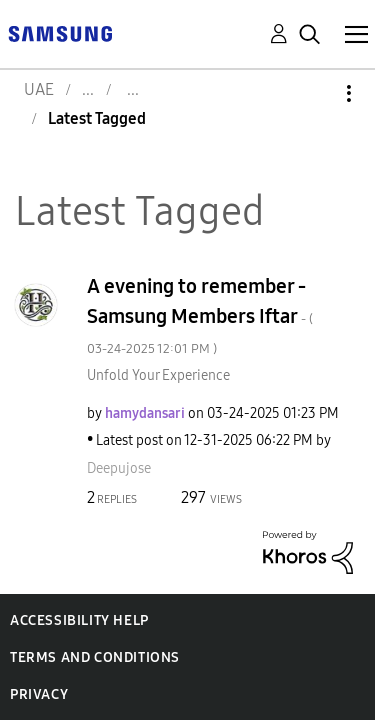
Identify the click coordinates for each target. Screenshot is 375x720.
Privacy (39, 694)
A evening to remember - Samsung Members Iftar (200, 315)
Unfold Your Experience (158, 375)
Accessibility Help (79, 620)
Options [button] (315, 93)
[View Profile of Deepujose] (119, 468)
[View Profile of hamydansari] (145, 413)
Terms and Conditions (95, 657)
